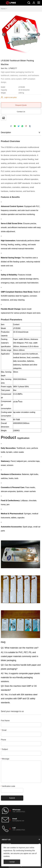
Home (3, 9)
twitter (19, 126)
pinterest (26, 126)
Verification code (8, 786)
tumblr (30, 126)
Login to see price (10, 97)
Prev (4, 34)
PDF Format (4, 118)
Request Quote (21, 105)
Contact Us (21, 112)
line (15, 126)
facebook (11, 126)
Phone (3, 740)
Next (38, 34)
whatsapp (22, 126)
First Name (5, 721)
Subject (4, 749)
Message (5, 759)
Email (4, 730)
